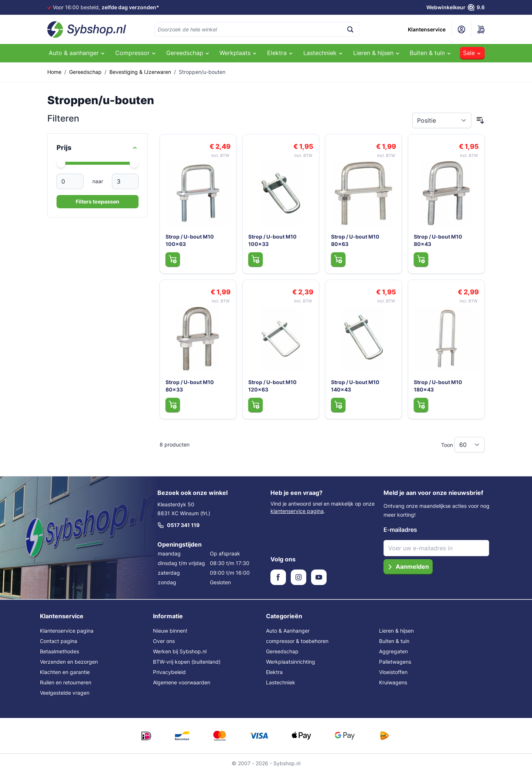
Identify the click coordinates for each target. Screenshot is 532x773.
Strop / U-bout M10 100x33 (273, 240)
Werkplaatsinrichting (291, 662)
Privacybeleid (169, 672)
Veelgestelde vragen (65, 693)
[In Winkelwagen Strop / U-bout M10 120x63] (255, 404)
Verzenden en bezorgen (69, 662)
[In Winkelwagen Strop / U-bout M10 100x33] (255, 259)
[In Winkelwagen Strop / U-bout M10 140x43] (338, 404)
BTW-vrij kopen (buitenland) (187, 662)
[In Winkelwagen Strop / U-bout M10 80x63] (338, 259)
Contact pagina (59, 641)
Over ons (164, 641)
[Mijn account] (461, 30)
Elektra (274, 672)
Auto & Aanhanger (288, 631)
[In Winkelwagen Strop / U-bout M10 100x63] (173, 259)
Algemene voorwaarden (182, 682)
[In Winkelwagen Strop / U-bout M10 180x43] (421, 404)
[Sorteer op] (442, 120)
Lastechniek (281, 682)
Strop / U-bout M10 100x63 (190, 240)
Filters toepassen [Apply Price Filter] (98, 201)
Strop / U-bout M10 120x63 (273, 385)
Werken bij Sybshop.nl (180, 651)
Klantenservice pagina (67, 631)
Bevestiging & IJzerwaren (140, 72)
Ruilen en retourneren (66, 682)
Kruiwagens (393, 682)
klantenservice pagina (297, 511)
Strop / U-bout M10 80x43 (438, 240)
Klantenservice (427, 29)
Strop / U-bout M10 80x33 (190, 385)
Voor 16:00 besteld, (106, 7)
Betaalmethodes (59, 651)
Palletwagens (395, 662)
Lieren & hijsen (396, 631)
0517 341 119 (178, 525)
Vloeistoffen (393, 672)
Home (54, 72)
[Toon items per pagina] (470, 445)
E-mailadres (400, 530)
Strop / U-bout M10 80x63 (356, 240)
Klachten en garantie (65, 672)
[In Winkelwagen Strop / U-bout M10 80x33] (173, 404)
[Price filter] (98, 148)
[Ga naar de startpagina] (87, 30)
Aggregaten (393, 651)
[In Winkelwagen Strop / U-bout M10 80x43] (421, 259)
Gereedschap (85, 72)
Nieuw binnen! (170, 631)
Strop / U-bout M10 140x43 (356, 385)
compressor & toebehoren (297, 641)
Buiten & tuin (394, 641)
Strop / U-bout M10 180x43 (438, 385)
